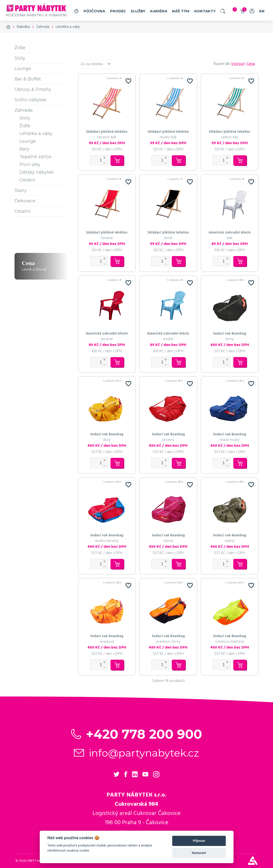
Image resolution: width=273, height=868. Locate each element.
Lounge (23, 69)
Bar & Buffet (28, 79)
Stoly (20, 58)
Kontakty (205, 11)
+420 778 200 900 (144, 734)
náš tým (181, 11)
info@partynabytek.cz (144, 753)
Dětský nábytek (37, 172)
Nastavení (199, 853)
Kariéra (159, 11)
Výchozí (238, 64)
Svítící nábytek (31, 100)
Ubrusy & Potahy (33, 89)
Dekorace (25, 201)
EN (262, 11)
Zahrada (24, 110)
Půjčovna (94, 11)
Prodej (118, 11)
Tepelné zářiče (35, 157)
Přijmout (199, 841)
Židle (20, 48)
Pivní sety (30, 164)
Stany (21, 190)
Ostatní (27, 180)
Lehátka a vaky (36, 133)
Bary (24, 149)
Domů (76, 11)
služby (138, 11)
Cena (251, 64)
